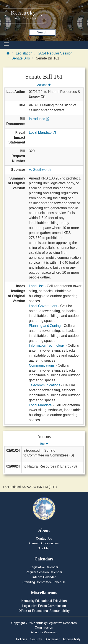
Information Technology (47, 345)
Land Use (36, 286)
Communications (42, 365)
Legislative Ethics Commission (44, 606)
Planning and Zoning (45, 326)
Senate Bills (21, 58)
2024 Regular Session (55, 53)
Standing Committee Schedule (44, 582)
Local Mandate (42, 133)
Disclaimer (52, 639)
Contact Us (44, 539)
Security (36, 639)
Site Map (44, 548)
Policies (22, 639)
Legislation (24, 53)
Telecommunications (45, 385)
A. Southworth (40, 170)
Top (44, 444)
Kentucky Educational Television (44, 601)
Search (42, 32)
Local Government (43, 306)
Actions (44, 85)
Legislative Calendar (44, 567)
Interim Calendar (44, 577)
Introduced (39, 119)
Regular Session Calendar (44, 572)
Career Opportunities (44, 543)
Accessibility (72, 639)
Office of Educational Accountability (44, 611)
